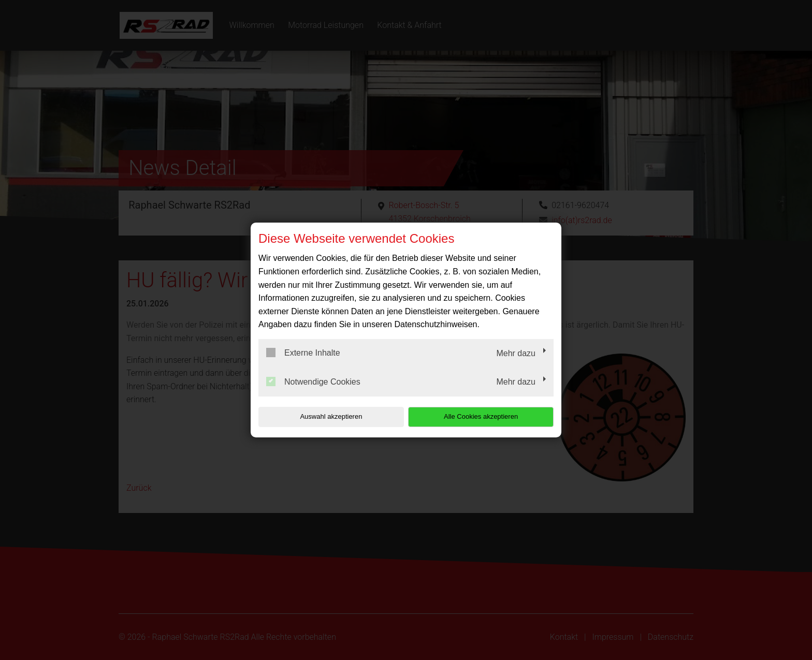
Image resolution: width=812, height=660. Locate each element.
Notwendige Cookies (313, 382)
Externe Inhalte (303, 353)
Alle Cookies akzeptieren (487, 416)
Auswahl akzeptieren (325, 416)
